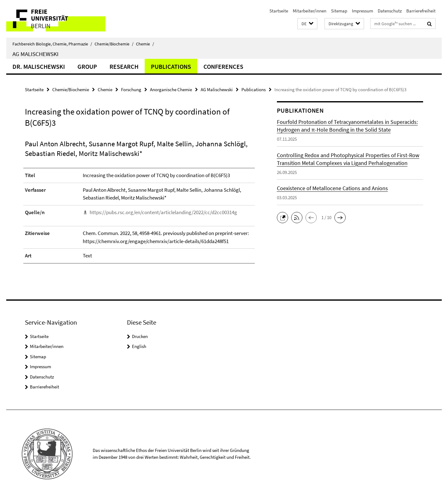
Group (87, 66)
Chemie (145, 44)
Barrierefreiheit (421, 11)
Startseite (279, 11)
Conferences (223, 66)
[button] (307, 24)
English (139, 346)
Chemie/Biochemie (114, 44)
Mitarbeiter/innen (310, 11)
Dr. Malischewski (39, 66)
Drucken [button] (140, 336)
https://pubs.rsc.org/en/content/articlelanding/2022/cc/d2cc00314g (163, 212)
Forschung (131, 89)
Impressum (362, 11)
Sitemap (339, 11)
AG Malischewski (35, 54)
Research (124, 66)
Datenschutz (390, 11)
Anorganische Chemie (171, 89)
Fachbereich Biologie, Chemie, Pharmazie (52, 44)
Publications (171, 66)
